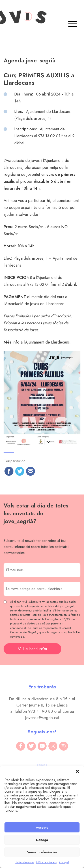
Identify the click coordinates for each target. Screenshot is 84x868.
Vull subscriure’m (32, 649)
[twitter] (31, 746)
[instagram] (53, 746)
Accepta (42, 828)
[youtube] (42, 746)
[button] (77, 771)
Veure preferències (42, 852)
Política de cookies (25, 862)
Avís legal (64, 862)
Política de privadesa (46, 862)
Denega (42, 840)
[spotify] (64, 746)
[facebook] (21, 746)
